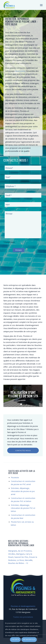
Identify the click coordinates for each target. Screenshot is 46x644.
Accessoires (20, 71)
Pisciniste (15, 477)
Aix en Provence (25, 551)
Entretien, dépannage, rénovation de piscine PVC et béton (23, 508)
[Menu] (41, 5)
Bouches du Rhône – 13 (18, 563)
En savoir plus (29, 639)
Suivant (37, 396)
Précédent (9, 396)
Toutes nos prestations (23, 617)
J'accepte (15, 639)
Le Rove (20, 560)
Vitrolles (12, 554)
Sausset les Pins (21, 557)
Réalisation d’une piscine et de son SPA (23, 394)
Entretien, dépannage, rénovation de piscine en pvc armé (23, 491)
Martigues (20, 554)
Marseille (29, 560)
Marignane (13, 551)
